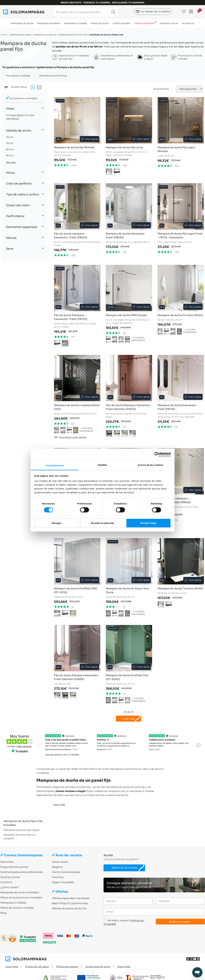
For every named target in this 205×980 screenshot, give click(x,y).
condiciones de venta (98, 967)
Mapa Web (124, 967)
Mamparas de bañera (49, 23)
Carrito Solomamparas (66, 872)
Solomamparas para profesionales (22, 872)
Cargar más (128, 719)
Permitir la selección (103, 523)
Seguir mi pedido (63, 882)
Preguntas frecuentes (14, 867)
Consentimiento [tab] (55, 465)
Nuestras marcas (169, 23)
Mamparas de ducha (22, 23)
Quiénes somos (10, 877)
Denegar (57, 523)
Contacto (6, 882)
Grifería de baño (121, 23)
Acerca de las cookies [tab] (150, 465)
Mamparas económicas (53, 76)
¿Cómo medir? (10, 887)
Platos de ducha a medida (17, 908)
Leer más (59, 804)
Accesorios (188, 23)
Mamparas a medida (76, 23)
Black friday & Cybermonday (70, 903)
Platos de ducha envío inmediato (21, 898)
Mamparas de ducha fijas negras (21, 830)
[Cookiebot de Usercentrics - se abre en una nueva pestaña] (157, 454)
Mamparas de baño (21, 35)
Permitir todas (149, 523)
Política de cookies (67, 967)
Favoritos (58, 877)
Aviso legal (12, 967)
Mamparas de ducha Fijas (73, 35)
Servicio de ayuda (124, 868)
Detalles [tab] (102, 465)
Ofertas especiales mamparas (71, 898)
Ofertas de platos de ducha (69, 908)
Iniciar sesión (60, 862)
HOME (3, 35)
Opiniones (7, 862)
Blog (3, 913)
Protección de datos (37, 967)
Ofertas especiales (144, 23)
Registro (57, 867)
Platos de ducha (100, 23)
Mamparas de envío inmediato (20, 892)
